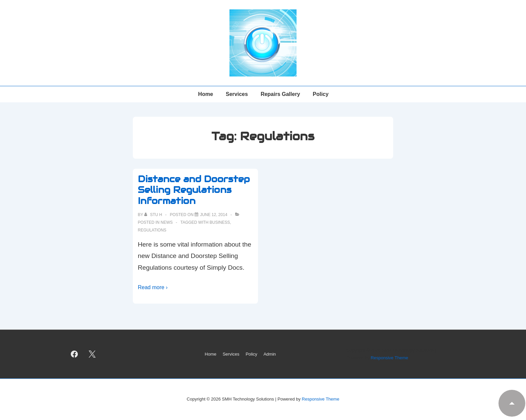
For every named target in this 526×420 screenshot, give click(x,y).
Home (206, 94)
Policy (321, 94)
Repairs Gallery (280, 94)
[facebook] (74, 354)
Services (237, 94)
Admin (270, 354)
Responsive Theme (389, 358)
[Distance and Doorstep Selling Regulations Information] (214, 215)
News (167, 222)
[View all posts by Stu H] (154, 215)
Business (220, 222)
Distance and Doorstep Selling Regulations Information (194, 190)
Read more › (153, 287)
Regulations (152, 230)
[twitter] (92, 354)
